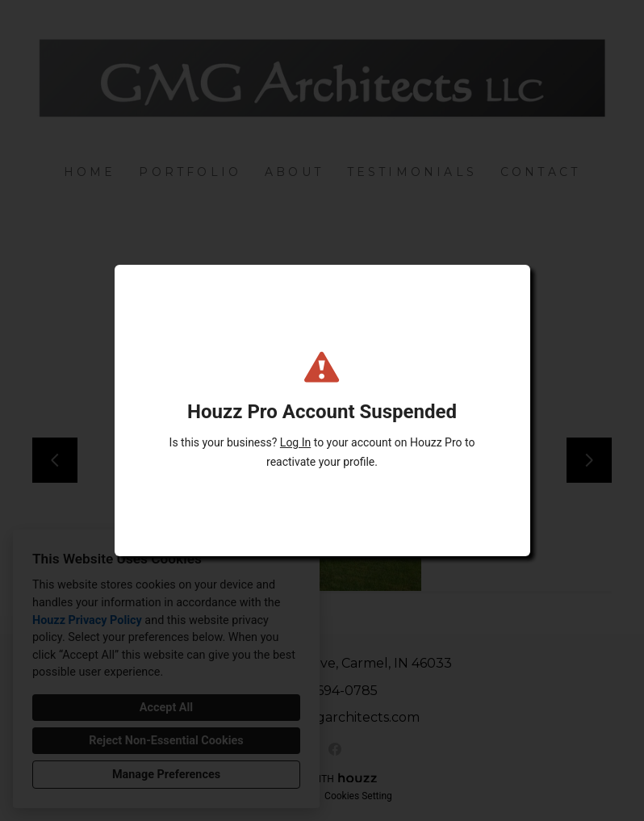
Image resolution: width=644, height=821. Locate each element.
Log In (295, 442)
